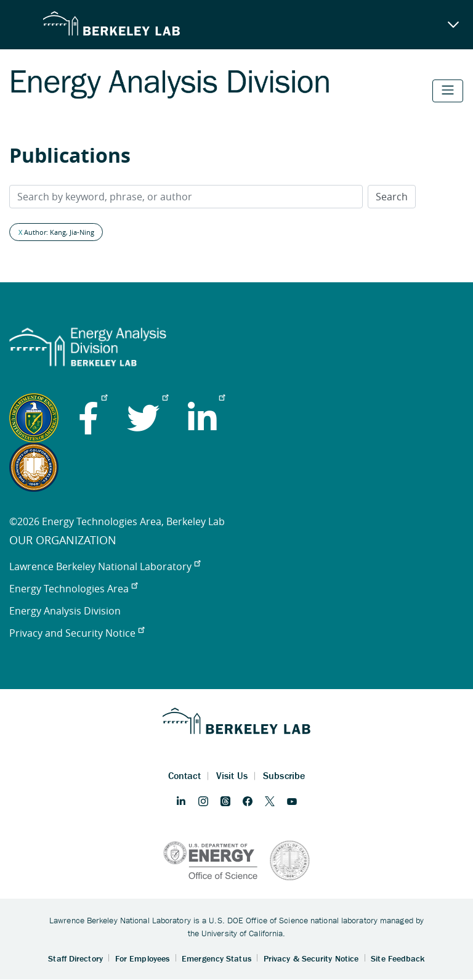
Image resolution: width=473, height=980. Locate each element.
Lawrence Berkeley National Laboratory (105, 566)
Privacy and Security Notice (77, 633)
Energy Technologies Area (73, 589)
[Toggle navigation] (448, 91)
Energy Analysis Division (65, 611)
